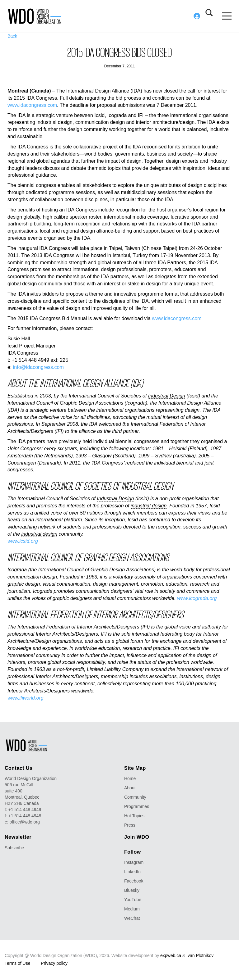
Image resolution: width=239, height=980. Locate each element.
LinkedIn (132, 871)
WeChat (132, 918)
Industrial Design (167, 395)
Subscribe (14, 847)
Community (135, 797)
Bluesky (132, 890)
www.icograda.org (197, 598)
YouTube (133, 899)
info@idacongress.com (38, 367)
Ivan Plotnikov (200, 955)
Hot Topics (134, 815)
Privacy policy (54, 963)
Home (130, 778)
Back (12, 36)
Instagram (134, 862)
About (130, 787)
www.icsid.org (23, 541)
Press (130, 825)
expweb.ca (171, 955)
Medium (132, 909)
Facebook (134, 881)
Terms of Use (17, 963)
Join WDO (137, 837)
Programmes (137, 806)
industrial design (54, 122)
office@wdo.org (25, 822)
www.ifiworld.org (26, 698)
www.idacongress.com (32, 105)
